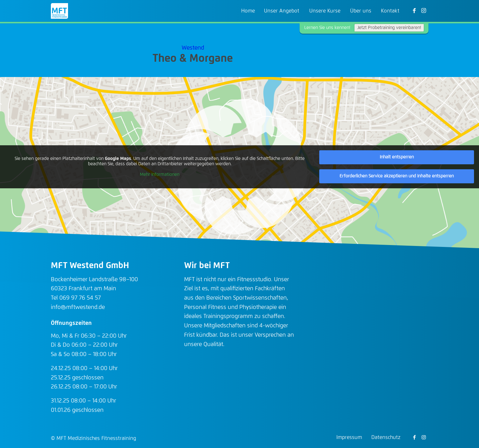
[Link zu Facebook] (414, 11)
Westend (193, 48)
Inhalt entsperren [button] (397, 157)
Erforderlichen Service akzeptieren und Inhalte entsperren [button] (397, 176)
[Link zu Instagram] (424, 11)
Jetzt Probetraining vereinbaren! (389, 28)
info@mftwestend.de (78, 307)
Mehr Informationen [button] (160, 175)
